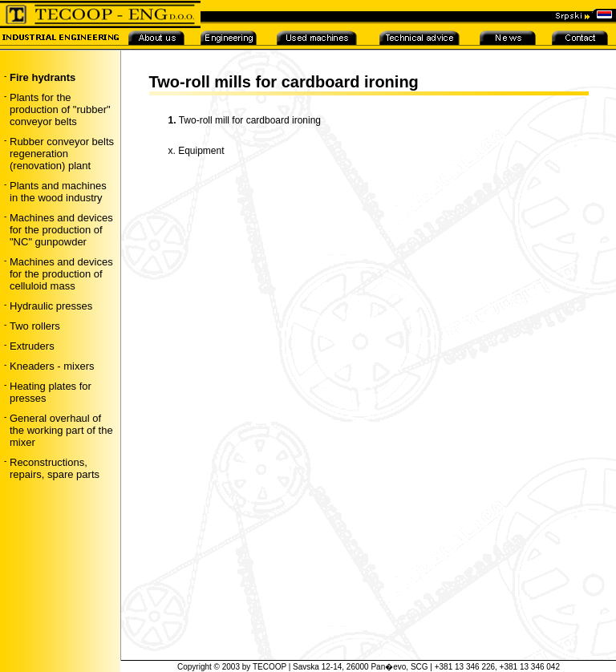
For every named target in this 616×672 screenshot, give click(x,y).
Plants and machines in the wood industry (58, 192)
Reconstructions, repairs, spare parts (55, 468)
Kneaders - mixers (52, 366)
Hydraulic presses (51, 306)
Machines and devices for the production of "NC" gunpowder (61, 230)
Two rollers (35, 326)
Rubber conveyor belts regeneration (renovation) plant (62, 154)
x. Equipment (197, 151)
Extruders (32, 346)
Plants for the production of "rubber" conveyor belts (60, 109)
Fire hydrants (43, 77)
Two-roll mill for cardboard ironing (250, 120)
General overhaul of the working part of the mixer (61, 430)
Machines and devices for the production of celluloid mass (61, 274)
